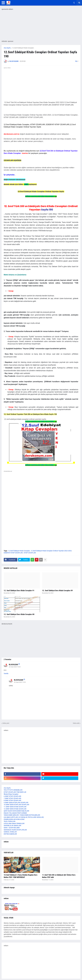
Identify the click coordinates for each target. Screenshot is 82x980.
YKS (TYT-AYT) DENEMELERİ (13, 790)
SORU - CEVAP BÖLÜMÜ (12, 828)
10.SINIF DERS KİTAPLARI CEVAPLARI (16, 805)
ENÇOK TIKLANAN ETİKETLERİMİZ (15, 813)
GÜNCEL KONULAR (10, 832)
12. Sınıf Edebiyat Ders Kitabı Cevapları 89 (57, 590)
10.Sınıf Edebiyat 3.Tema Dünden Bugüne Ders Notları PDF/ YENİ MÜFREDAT (21, 876)
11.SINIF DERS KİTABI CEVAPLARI (15, 807)
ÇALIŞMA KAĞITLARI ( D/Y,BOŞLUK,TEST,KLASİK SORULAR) (24, 817)
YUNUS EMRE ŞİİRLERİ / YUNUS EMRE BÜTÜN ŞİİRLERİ (22, 815)
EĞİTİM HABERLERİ (10, 834)
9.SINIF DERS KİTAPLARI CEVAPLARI (16, 803)
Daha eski (76, 723)
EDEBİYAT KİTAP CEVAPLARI (13, 553)
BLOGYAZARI (13, 665)
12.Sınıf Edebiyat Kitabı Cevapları (23, 48)
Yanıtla (6, 673)
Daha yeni (6, 723)
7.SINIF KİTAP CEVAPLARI (12, 798)
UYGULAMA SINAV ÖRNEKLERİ (14, 823)
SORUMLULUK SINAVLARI (12, 826)
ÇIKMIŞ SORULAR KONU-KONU (14, 819)
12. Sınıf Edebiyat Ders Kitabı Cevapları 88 (19, 614)
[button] (3, 3)
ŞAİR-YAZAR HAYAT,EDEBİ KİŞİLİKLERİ (16, 811)
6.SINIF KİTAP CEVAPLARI (12, 796)
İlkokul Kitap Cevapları (11, 794)
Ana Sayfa (7, 48)
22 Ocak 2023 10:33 (15, 667)
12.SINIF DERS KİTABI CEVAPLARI (15, 809)
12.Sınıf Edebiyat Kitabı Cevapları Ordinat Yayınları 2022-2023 (51, 551)
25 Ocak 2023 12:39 (20, 682)
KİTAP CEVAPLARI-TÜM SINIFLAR (15, 792)
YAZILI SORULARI (10, 821)
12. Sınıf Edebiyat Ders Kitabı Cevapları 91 (19, 590)
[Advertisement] (41, 495)
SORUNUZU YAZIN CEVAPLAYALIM (15, 830)
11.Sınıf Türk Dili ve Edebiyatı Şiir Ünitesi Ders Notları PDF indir (59, 876)
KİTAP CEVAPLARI (30, 553)
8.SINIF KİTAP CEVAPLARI (12, 800)
